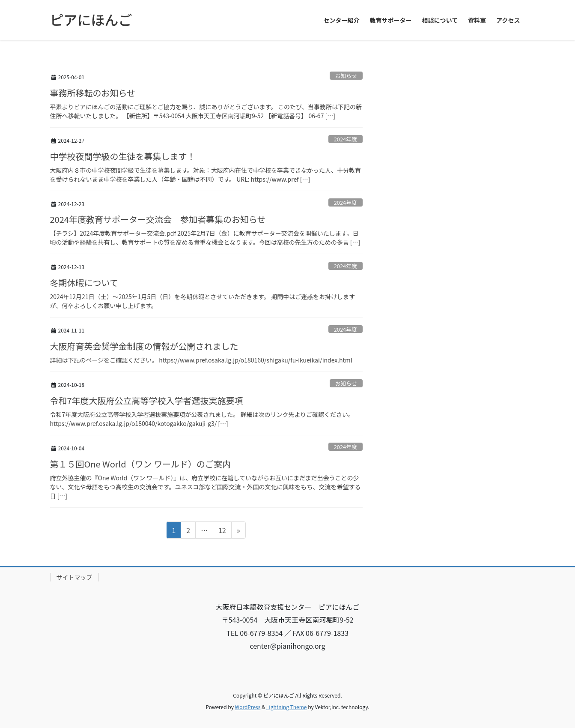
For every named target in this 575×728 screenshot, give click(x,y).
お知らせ (346, 76)
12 (222, 531)
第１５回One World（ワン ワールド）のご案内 (141, 464)
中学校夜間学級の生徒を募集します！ (123, 156)
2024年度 (346, 139)
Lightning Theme (287, 707)
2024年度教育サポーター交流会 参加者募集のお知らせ (158, 219)
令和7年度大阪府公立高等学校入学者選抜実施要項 (147, 400)
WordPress (248, 707)
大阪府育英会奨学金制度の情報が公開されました (144, 346)
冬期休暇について (84, 283)
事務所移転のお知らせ (93, 93)
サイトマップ (74, 577)
